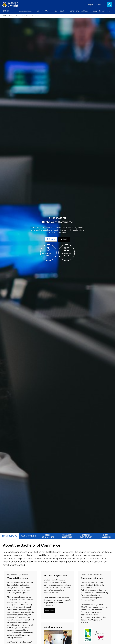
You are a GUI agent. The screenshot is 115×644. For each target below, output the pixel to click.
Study (11, 16)
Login (91, 4)
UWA (4, 16)
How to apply (59, 11)
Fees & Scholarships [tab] (48, 536)
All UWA (98, 4)
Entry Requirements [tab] (105, 536)
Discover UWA (43, 11)
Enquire (52, 239)
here (54, 588)
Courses (18, 16)
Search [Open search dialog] (110, 5)
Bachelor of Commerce (31, 16)
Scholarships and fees (79, 11)
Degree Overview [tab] (10, 536)
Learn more (50, 636)
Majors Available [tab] (29, 536)
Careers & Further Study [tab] (86, 536)
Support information (101, 11)
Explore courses (25, 11)
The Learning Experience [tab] (67, 536)
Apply (65, 239)
